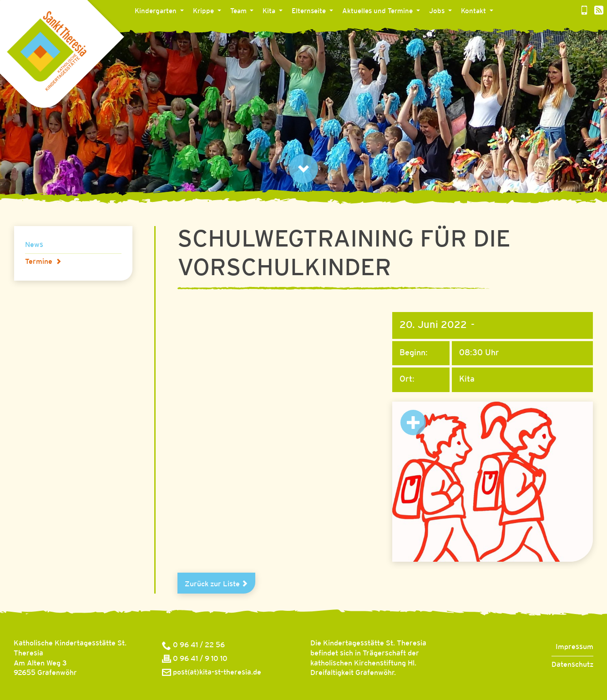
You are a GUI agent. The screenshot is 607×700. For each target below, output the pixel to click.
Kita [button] (270, 11)
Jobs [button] (438, 11)
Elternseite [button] (310, 11)
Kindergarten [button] (157, 11)
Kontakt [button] (474, 11)
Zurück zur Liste (216, 584)
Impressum (574, 647)
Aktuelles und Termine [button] (378, 11)
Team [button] (239, 11)
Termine (43, 262)
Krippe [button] (204, 11)
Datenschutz (572, 665)
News (34, 245)
